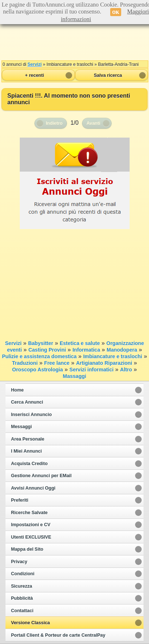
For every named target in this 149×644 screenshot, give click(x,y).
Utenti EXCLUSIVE (31, 537)
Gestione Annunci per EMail (41, 476)
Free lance (57, 363)
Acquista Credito (29, 464)
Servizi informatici (92, 370)
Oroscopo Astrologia (38, 370)
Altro (126, 370)
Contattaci (22, 611)
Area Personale (28, 439)
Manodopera (122, 350)
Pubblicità (22, 598)
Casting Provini (47, 350)
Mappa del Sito (27, 549)
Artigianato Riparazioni (104, 363)
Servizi (35, 64)
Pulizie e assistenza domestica (39, 356)
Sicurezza (22, 586)
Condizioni (23, 574)
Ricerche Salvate (29, 513)
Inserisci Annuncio (31, 415)
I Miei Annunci (26, 451)
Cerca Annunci (27, 402)
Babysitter (41, 343)
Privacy (19, 562)
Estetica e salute (80, 343)
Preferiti (20, 500)
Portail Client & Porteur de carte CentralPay (58, 635)
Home (17, 390)
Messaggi (21, 427)
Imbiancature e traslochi (113, 356)
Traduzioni (25, 363)
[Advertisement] (75, 40)
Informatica (86, 350)
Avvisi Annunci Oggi (33, 488)
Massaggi (75, 376)
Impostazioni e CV (31, 525)
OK (116, 12)
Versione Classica (30, 623)
